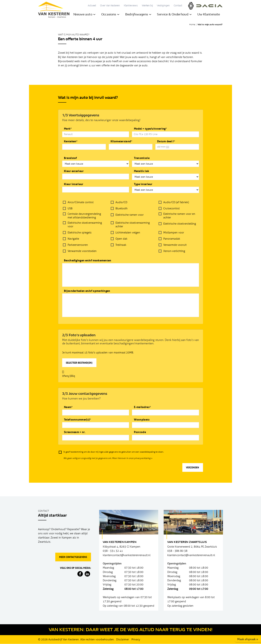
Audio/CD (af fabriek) (176, 202)
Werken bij (147, 6)
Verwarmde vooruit (175, 245)
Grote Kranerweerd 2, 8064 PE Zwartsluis (192, 547)
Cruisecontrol (171, 208)
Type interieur (143, 184)
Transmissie (142, 158)
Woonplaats (142, 420)
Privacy (136, 639)
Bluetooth (122, 208)
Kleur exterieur (74, 171)
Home (192, 25)
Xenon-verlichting (174, 251)
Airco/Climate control (81, 202)
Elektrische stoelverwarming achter (133, 225)
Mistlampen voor (174, 233)
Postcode (140, 432)
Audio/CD (121, 202)
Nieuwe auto (84, 15)
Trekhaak (121, 245)
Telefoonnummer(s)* (77, 420)
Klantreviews (131, 6)
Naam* (68, 407)
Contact (178, 6)
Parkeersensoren (78, 245)
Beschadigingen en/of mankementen (88, 261)
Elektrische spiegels (80, 233)
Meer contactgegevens (73, 557)
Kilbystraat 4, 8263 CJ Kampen (122, 547)
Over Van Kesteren (110, 6)
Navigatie (73, 239)
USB (70, 208)
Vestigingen (163, 6)
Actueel (92, 6)
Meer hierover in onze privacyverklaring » (132, 458)
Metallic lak (142, 171)
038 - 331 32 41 (113, 551)
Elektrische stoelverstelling (180, 224)
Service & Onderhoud (174, 15)
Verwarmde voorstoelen (82, 251)
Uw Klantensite (209, 15)
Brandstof (71, 158)
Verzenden (192, 467)
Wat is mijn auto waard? (210, 25)
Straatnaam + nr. (75, 432)
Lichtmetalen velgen (128, 233)
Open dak (121, 239)
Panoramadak (172, 239)
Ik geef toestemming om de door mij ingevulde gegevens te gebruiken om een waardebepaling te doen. (114, 452)
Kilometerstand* (121, 141)
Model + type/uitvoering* (150, 129)
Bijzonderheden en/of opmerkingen (87, 291)
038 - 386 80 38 (177, 551)
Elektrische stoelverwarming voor (85, 225)
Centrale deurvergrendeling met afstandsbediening (84, 216)
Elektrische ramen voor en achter (179, 216)
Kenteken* (71, 141)
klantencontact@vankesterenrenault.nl (127, 555)
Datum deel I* (166, 141)
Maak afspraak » (248, 639)
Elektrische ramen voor (130, 215)
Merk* (68, 129)
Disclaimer (123, 639)
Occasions (110, 15)
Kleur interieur (74, 184)
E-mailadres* (142, 407)
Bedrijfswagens (138, 15)
